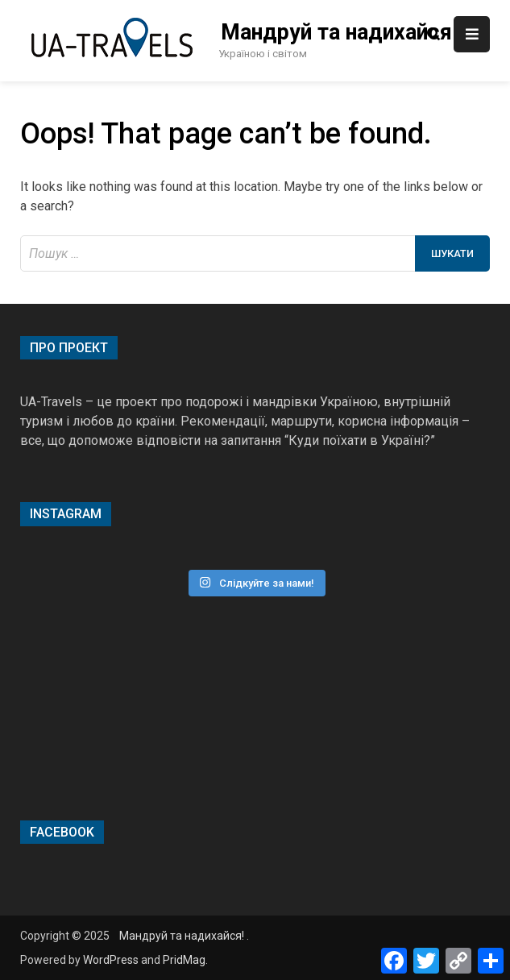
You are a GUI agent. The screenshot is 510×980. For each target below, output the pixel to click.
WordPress (111, 960)
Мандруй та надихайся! (331, 32)
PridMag (184, 960)
